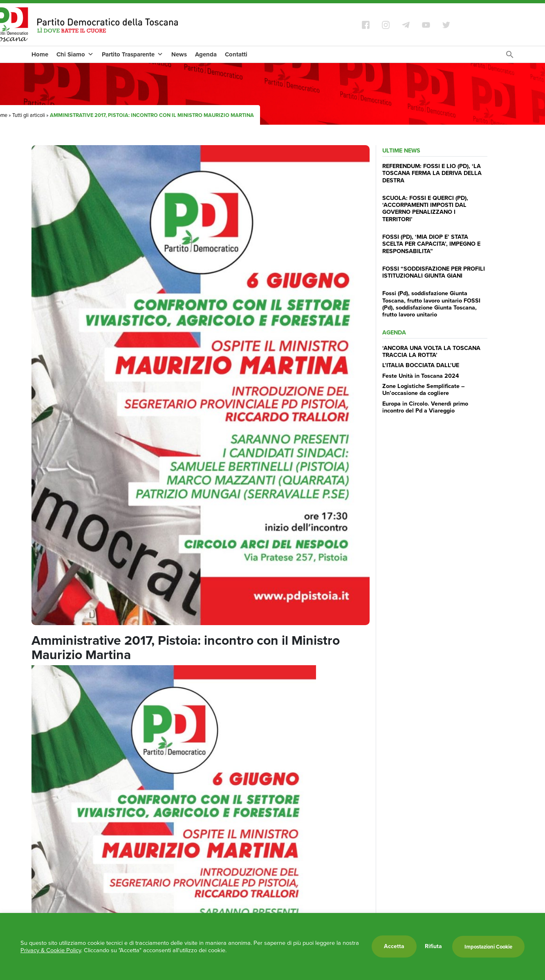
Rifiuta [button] (433, 946)
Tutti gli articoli (29, 115)
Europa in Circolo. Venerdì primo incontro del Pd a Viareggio (425, 407)
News (179, 54)
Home (40, 54)
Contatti (236, 54)
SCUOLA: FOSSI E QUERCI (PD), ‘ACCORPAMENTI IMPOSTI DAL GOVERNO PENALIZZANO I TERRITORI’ (425, 209)
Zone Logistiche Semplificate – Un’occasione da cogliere (424, 389)
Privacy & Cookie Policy (51, 950)
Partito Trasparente (132, 54)
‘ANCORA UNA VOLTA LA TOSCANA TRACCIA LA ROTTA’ (431, 351)
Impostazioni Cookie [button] (488, 947)
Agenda (206, 54)
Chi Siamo (75, 54)
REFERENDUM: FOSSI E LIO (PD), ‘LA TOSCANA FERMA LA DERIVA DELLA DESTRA (432, 173)
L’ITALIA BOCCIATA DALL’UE (421, 365)
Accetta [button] (394, 946)
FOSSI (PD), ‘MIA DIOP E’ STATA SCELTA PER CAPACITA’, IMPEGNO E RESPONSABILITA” (431, 244)
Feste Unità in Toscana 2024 (421, 376)
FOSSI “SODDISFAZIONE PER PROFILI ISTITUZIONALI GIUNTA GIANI (434, 272)
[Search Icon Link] (510, 57)
